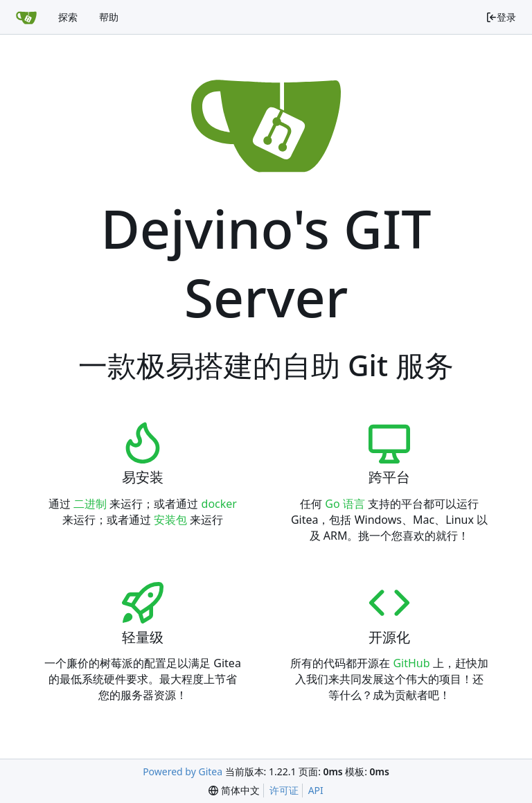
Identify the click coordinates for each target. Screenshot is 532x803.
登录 (501, 17)
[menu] (234, 791)
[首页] (26, 17)
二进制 (90, 504)
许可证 (284, 790)
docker (219, 504)
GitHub (411, 663)
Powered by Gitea (183, 771)
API (316, 790)
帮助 (109, 17)
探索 (68, 17)
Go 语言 (345, 504)
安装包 (170, 520)
